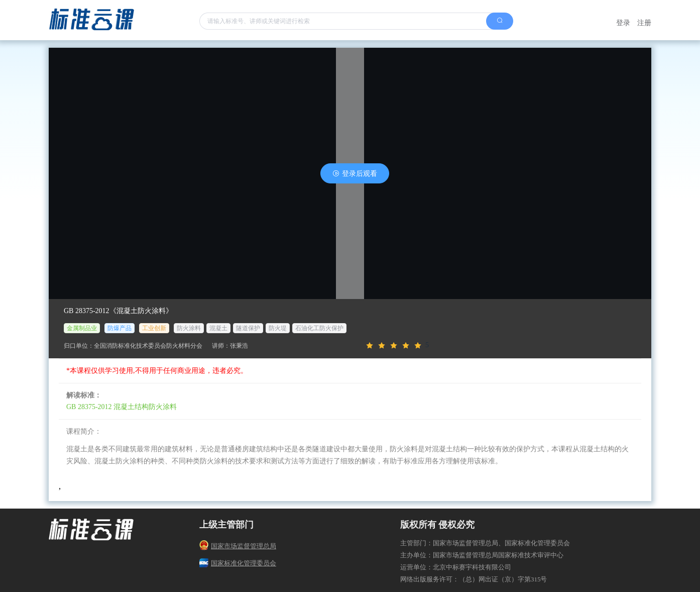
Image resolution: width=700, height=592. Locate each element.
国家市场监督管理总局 (238, 546)
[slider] (501, 346)
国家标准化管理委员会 (238, 563)
